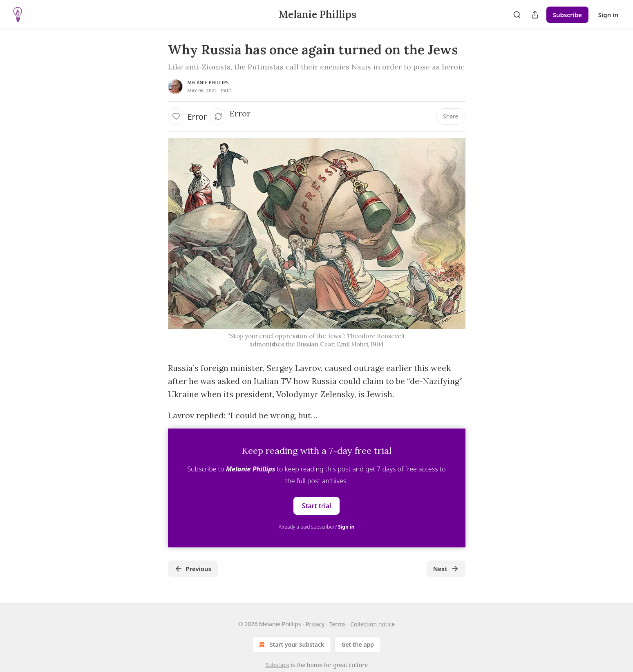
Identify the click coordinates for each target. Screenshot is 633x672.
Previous (193, 569)
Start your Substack (291, 645)
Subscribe (567, 15)
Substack (277, 665)
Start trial (317, 506)
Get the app (358, 644)
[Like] (176, 116)
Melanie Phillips (208, 82)
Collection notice (372, 624)
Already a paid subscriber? (316, 527)
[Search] (517, 15)
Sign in (608, 15)
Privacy (315, 624)
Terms (338, 624)
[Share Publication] (535, 15)
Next (446, 569)
